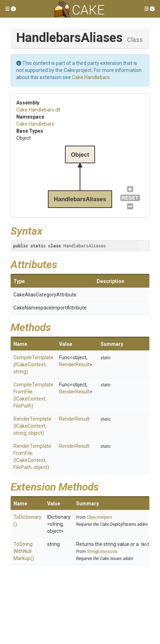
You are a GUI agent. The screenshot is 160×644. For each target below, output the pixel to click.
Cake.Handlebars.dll (38, 110)
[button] (11, 9)
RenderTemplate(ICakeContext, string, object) (32, 426)
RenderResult (74, 365)
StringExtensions (102, 552)
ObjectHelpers (99, 517)
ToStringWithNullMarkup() (24, 551)
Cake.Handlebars (91, 77)
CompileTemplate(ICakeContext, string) (33, 365)
